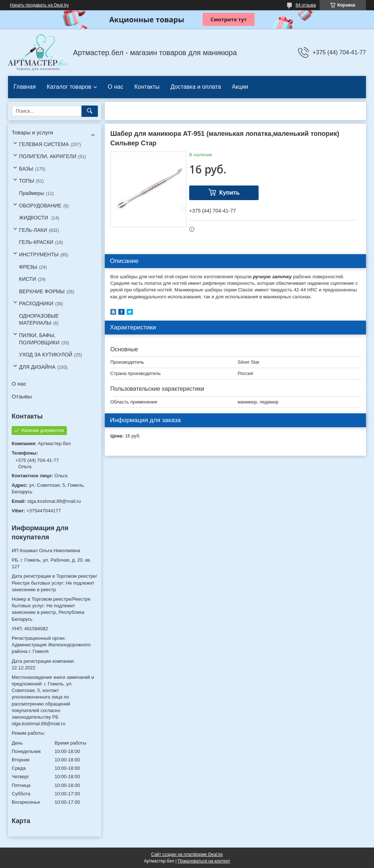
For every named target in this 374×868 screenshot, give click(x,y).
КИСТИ (27, 279)
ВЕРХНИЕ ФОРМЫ (42, 291)
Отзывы (22, 396)
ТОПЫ (26, 181)
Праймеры (32, 193)
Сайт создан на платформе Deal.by (187, 854)
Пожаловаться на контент (204, 861)
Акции (240, 87)
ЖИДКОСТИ (34, 218)
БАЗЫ (26, 169)
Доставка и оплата (196, 87)
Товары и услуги (32, 132)
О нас (116, 87)
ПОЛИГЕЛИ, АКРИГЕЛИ (48, 156)
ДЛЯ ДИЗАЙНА (37, 367)
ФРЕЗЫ (28, 267)
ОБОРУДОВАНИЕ (40, 206)
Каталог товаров (69, 87)
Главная (25, 87)
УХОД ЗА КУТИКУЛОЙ (46, 355)
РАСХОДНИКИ (36, 303)
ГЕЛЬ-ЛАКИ (33, 230)
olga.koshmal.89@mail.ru (54, 501)
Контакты (147, 87)
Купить (229, 193)
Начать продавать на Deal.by (39, 5)
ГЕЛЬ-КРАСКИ (36, 242)
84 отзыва (306, 5)
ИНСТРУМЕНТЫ (39, 255)
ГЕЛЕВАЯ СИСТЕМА (44, 144)
